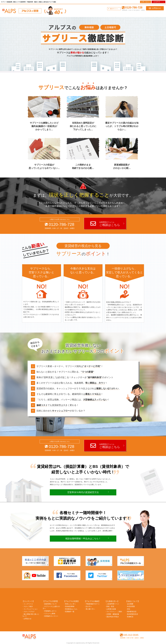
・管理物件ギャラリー (50, 616)
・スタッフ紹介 (28, 606)
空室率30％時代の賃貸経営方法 (83, 492)
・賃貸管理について (50, 604)
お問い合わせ (145, 2)
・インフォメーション (30, 609)
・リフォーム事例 (49, 614)
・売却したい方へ (70, 604)
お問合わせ (155, 8)
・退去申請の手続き (112, 617)
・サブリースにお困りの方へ (51, 607)
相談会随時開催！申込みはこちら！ (83, 539)
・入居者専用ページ (112, 604)
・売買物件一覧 (69, 612)
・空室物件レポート (50, 611)
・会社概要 (129, 604)
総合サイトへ (114, 9)
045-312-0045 (129, 635)
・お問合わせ (27, 619)
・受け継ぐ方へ (90, 609)
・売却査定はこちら (70, 609)
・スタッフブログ (28, 612)
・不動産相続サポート (92, 604)
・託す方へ (88, 606)
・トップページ (28, 604)
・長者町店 (129, 617)
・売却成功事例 (69, 606)
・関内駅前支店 (131, 612)
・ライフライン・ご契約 (113, 612)
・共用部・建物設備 (112, 614)
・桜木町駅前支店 (132, 614)
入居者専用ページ (158, 2)
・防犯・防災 (110, 606)
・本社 (128, 609)
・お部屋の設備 (110, 609)
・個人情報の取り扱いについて (31, 615)
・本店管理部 (130, 606)
